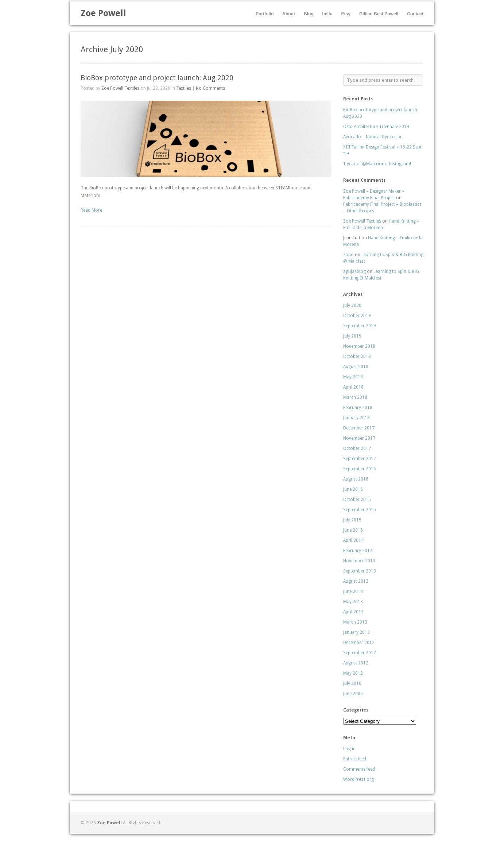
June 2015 (353, 530)
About (289, 14)
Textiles (184, 88)
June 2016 (353, 489)
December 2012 (359, 643)
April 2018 (353, 387)
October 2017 (357, 448)
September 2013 (360, 571)
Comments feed (359, 769)
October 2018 (357, 356)
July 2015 (352, 520)
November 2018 (359, 346)
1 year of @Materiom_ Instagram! (377, 164)
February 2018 (358, 408)
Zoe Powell (103, 13)
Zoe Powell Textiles (120, 88)
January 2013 (356, 632)
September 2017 (360, 459)
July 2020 (352, 305)
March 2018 (355, 397)
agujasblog (354, 271)
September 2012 (360, 653)
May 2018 (353, 377)
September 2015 (360, 510)
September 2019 (360, 326)
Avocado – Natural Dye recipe (373, 137)
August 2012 (356, 663)
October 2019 (357, 316)
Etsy (346, 14)
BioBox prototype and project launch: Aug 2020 (157, 78)
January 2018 (356, 418)
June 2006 (353, 694)
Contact (415, 14)
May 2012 (353, 673)
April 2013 (353, 612)
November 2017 (359, 438)
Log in (349, 749)
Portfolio (265, 14)
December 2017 (359, 428)
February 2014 (358, 551)
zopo (348, 255)
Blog (309, 14)
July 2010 (352, 683)
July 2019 (352, 336)
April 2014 (353, 540)
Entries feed (355, 759)
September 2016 (360, 469)
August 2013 (356, 581)
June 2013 (353, 591)
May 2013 (353, 602)
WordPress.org (358, 779)
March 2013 (355, 622)
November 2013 (359, 561)
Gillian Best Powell (379, 14)
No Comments (210, 88)
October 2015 (357, 500)
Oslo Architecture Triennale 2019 (376, 127)
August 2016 (356, 479)
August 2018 (356, 367)
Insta (327, 14)
